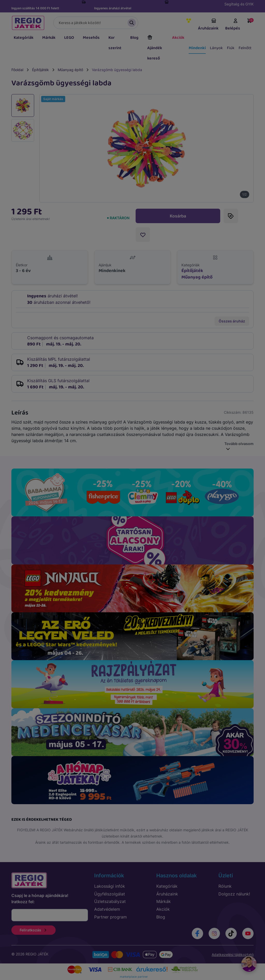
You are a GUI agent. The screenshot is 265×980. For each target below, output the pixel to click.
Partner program (111, 917)
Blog (134, 38)
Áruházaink (208, 25)
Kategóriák (24, 38)
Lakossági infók (110, 886)
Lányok (216, 48)
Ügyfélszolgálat (110, 894)
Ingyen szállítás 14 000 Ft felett (35, 8)
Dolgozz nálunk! (234, 894)
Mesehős (91, 38)
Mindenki (197, 48)
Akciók (178, 38)
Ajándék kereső (155, 48)
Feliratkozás (34, 930)
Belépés (233, 25)
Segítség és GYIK (239, 4)
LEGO (69, 38)
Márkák (49, 38)
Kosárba (178, 216)
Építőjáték (41, 70)
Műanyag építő (70, 70)
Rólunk (225, 886)
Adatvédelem (107, 909)
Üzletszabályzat (110, 901)
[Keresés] (96, 23)
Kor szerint (115, 43)
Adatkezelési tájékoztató (233, 955)
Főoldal (17, 70)
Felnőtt (245, 48)
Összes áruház (232, 321)
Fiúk (231, 48)
